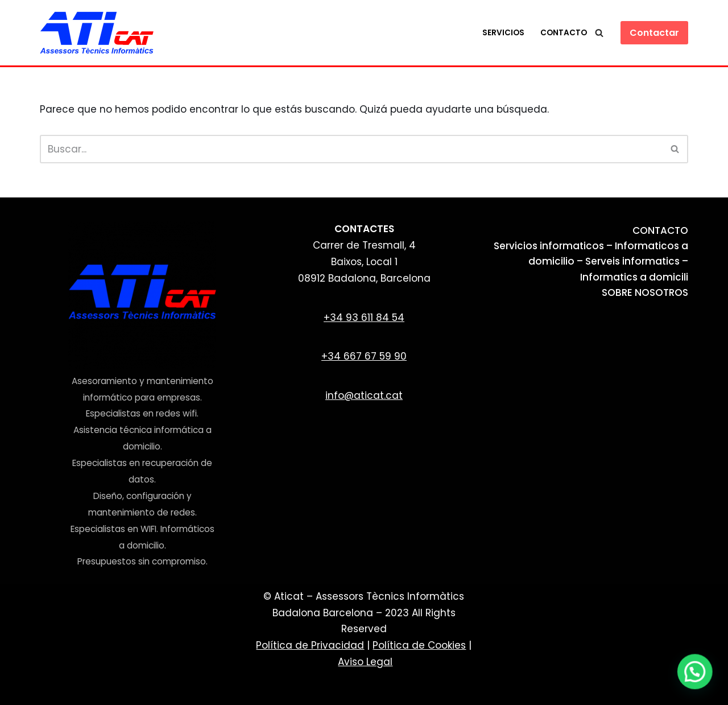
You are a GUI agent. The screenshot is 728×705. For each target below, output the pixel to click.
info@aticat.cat (364, 395)
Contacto (564, 33)
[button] (697, 676)
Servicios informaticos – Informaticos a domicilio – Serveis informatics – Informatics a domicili (591, 261)
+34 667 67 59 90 (364, 356)
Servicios (503, 33)
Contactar (654, 33)
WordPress (197, 690)
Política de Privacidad (310, 645)
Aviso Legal (365, 662)
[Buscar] (599, 33)
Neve (52, 690)
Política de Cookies (419, 645)
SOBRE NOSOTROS (645, 292)
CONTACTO (660, 230)
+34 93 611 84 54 (364, 318)
